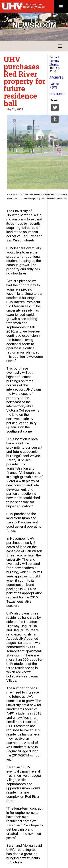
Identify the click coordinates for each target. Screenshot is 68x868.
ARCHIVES (56, 78)
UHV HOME (57, 94)
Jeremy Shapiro (54, 63)
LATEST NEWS (54, 86)
